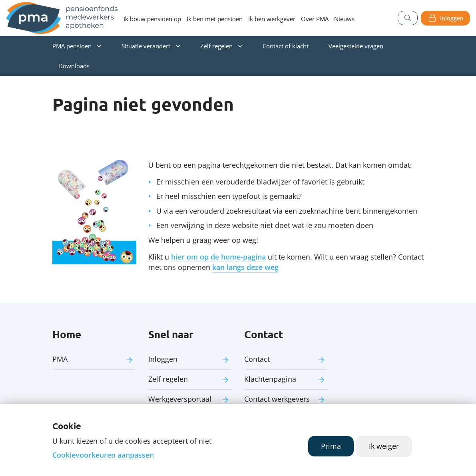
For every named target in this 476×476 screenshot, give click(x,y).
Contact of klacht (286, 46)
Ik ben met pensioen (215, 19)
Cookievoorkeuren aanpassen (103, 455)
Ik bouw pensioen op (152, 19)
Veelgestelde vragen (356, 46)
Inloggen (452, 18)
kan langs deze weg (245, 267)
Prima (331, 446)
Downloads (74, 66)
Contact (257, 359)
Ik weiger (384, 446)
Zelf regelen (216, 46)
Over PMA (315, 19)
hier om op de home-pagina (218, 257)
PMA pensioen (72, 46)
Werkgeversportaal (180, 399)
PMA (60, 359)
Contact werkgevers (277, 399)
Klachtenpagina (270, 379)
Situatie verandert (146, 46)
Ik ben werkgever (272, 19)
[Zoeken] (408, 18)
